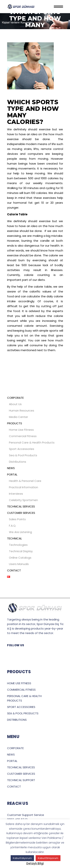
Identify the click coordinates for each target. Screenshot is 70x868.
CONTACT (14, 570)
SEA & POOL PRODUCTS (23, 713)
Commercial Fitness (23, 436)
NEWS (11, 468)
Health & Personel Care (25, 481)
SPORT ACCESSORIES (21, 707)
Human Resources (22, 410)
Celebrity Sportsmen (23, 500)
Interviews (16, 494)
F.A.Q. (13, 526)
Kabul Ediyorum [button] (22, 858)
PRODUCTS (15, 423)
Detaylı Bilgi (35, 863)
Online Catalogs (20, 558)
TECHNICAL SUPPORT (21, 780)
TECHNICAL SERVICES (21, 506)
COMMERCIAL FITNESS (21, 690)
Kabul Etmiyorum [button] (48, 858)
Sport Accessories (22, 449)
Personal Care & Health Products (32, 442)
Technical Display (21, 551)
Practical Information (24, 487)
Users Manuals (19, 564)
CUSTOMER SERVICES (21, 513)
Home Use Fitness (21, 430)
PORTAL (12, 474)
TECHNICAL (14, 538)
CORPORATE (15, 398)
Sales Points (17, 519)
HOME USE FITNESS (19, 683)
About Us (15, 404)
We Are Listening (20, 532)
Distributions (18, 462)
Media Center (18, 417)
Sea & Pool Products (23, 455)
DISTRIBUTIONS (17, 720)
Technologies (18, 545)
